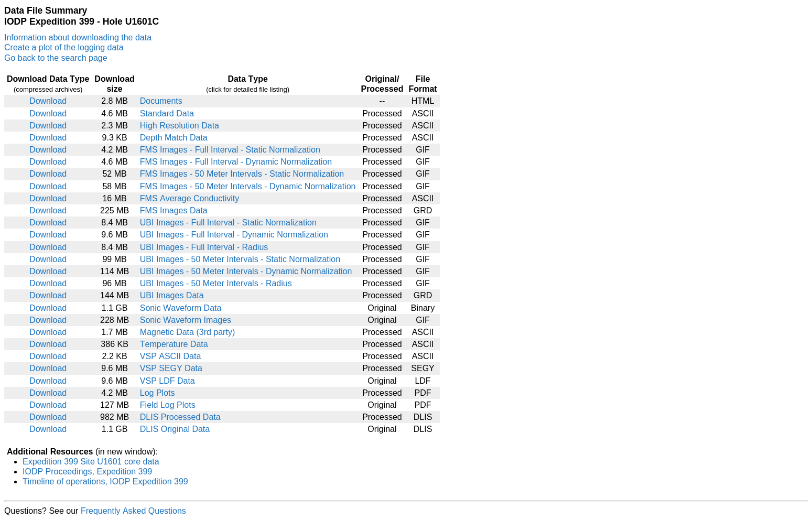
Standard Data (167, 113)
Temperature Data (174, 344)
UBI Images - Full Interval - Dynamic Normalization (234, 235)
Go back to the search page (56, 58)
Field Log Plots (168, 405)
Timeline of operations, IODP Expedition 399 (105, 481)
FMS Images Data (174, 210)
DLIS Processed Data (180, 417)
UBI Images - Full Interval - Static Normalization (228, 223)
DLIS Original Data (175, 429)
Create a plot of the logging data (64, 47)
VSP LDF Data (167, 381)
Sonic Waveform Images (186, 320)
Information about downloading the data (78, 37)
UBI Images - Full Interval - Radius (204, 247)
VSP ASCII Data (171, 356)
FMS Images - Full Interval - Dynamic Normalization (236, 162)
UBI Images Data (172, 295)
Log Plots (158, 393)
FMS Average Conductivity (190, 198)
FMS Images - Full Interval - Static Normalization (230, 150)
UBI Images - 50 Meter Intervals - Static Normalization (240, 259)
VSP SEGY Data (171, 368)
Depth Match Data (174, 138)
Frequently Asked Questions (133, 511)
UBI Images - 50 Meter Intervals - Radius (216, 283)
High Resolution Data (180, 126)
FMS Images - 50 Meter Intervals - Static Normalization (242, 174)
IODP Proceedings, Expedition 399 (87, 472)
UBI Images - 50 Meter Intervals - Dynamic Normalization (246, 271)
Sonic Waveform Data (181, 308)
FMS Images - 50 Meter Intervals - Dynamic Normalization (248, 186)
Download (48, 101)
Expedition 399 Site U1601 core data (91, 462)
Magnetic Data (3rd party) (187, 332)
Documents (161, 101)
